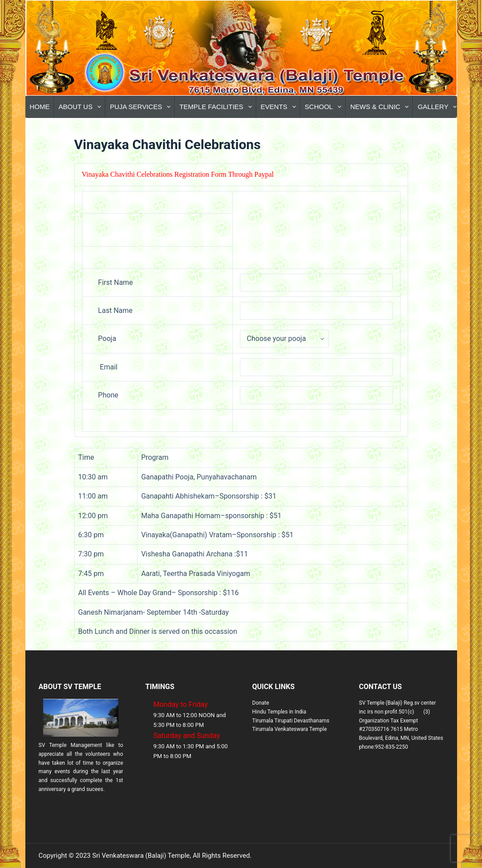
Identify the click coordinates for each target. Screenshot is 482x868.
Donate (261, 703)
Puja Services (142, 107)
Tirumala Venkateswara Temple (290, 729)
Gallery (439, 107)
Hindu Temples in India (279, 712)
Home (40, 107)
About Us (82, 107)
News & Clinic (381, 107)
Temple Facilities (217, 107)
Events (280, 107)
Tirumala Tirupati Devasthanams (291, 721)
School (325, 107)
